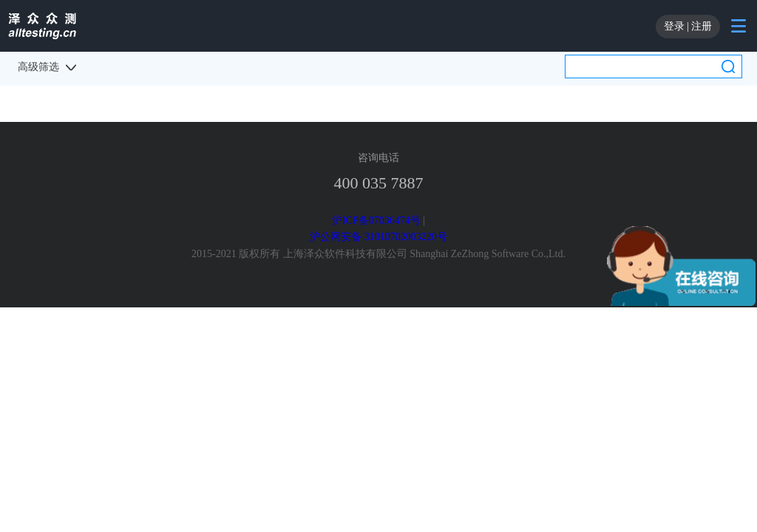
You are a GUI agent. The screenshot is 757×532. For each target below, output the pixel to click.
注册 (702, 26)
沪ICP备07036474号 (376, 221)
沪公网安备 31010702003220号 (378, 237)
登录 (674, 26)
